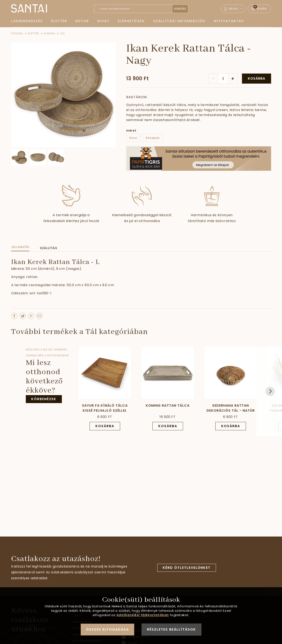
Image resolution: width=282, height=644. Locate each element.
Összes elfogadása (107, 629)
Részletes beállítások (172, 629)
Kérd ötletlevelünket (187, 568)
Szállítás (49, 248)
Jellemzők (20, 247)
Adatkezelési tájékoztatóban (143, 615)
